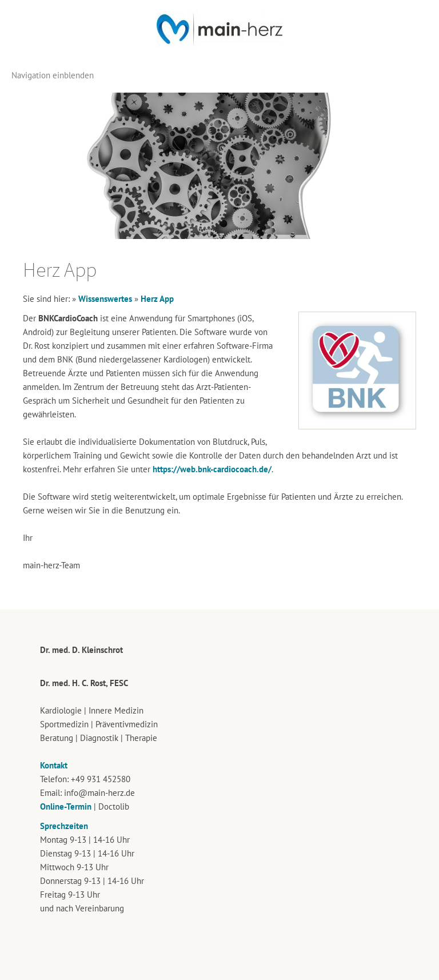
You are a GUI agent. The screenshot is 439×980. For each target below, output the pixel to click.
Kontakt (54, 765)
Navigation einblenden (53, 75)
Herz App (157, 299)
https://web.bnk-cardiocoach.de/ (212, 469)
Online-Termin (66, 806)
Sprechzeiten (64, 826)
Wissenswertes (105, 299)
